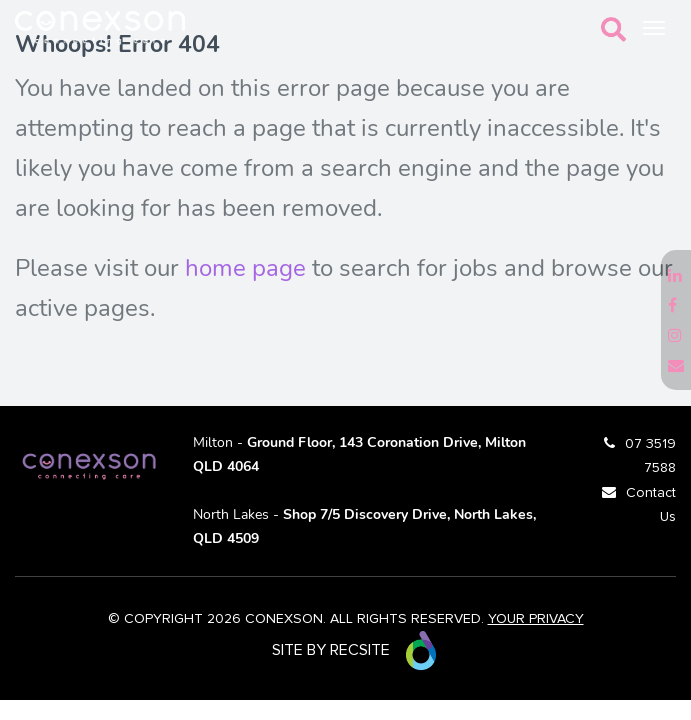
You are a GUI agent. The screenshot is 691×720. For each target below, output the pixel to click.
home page (245, 268)
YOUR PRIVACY (536, 619)
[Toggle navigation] (654, 28)
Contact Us (651, 505)
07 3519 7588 (650, 456)
